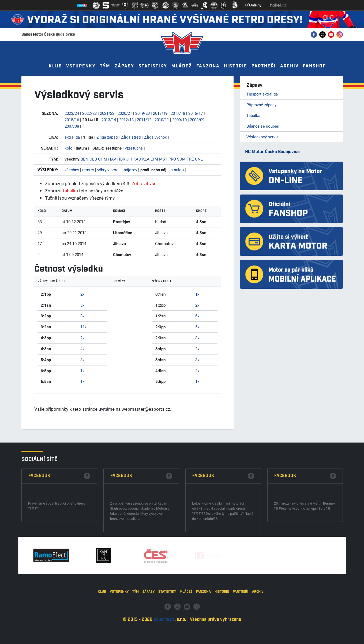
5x (197, 327)
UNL (199, 159)
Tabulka (253, 115)
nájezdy (130, 170)
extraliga (72, 137)
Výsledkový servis (262, 137)
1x (82, 371)
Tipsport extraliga (262, 94)
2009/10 (179, 120)
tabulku (70, 191)
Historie (236, 66)
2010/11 (162, 120)
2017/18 (178, 113)
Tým (105, 66)
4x (82, 349)
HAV (112, 159)
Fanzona (208, 66)
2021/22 (107, 113)
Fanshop (314, 66)
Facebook (39, 529)
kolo (69, 148)
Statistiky (153, 66)
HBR (121, 159)
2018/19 (160, 113)
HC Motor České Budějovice (272, 152)
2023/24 (72, 113)
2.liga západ (107, 137)
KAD (137, 159)
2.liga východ (155, 137)
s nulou (177, 170)
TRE (190, 159)
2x (82, 294)
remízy (88, 170)
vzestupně (134, 148)
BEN (85, 159)
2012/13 (126, 120)
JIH (129, 159)
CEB (93, 159)
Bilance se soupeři (263, 126)
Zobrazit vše (144, 183)
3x (82, 305)
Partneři (264, 66)
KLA (146, 159)
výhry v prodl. (109, 170)
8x (82, 316)
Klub (55, 66)
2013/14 (109, 120)
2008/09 (197, 120)
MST (163, 159)
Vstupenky (81, 66)
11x (83, 327)
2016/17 (196, 113)
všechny (72, 170)
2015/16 (72, 120)
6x (197, 316)
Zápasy (124, 66)
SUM (181, 159)
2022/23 (89, 113)
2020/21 (125, 113)
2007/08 (72, 126)
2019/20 (142, 113)
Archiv (289, 66)
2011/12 (144, 120)
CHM (103, 159)
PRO (172, 159)
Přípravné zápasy (261, 105)
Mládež (182, 66)
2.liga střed (131, 137)
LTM (154, 159)
